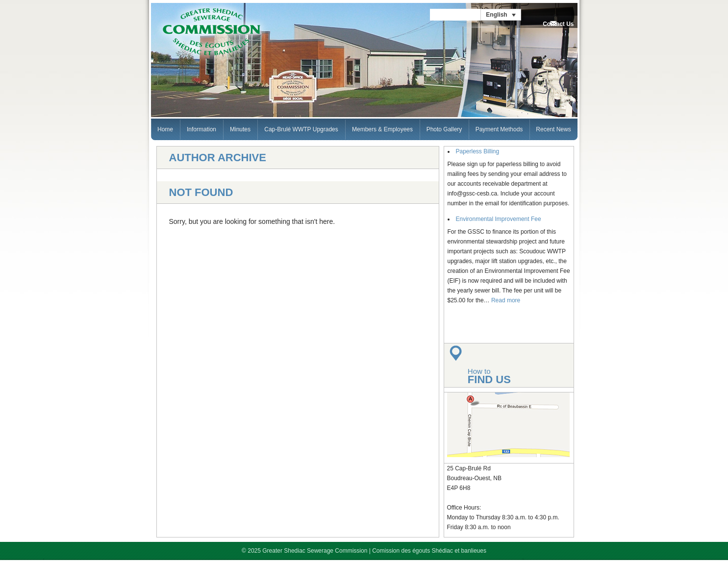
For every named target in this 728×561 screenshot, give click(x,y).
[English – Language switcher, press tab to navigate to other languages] (501, 15)
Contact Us (558, 24)
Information (201, 129)
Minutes (240, 129)
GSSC (211, 32)
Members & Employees (382, 129)
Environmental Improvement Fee (499, 219)
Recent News (553, 129)
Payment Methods (499, 129)
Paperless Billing (478, 151)
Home (165, 129)
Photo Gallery (444, 129)
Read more (506, 300)
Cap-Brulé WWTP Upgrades (301, 129)
